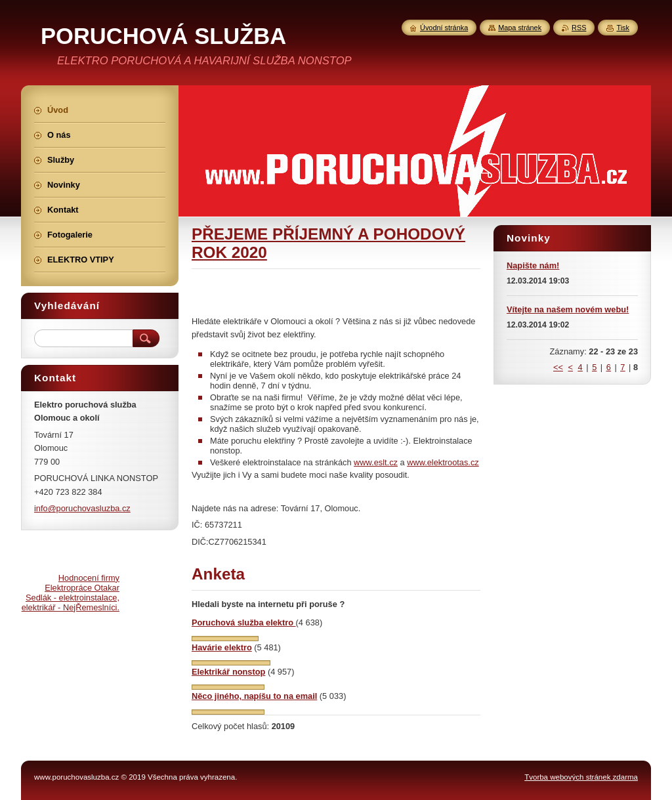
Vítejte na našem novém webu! (568, 309)
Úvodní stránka (444, 28)
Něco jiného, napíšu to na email (254, 696)
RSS (579, 28)
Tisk (623, 28)
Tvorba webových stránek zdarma (581, 777)
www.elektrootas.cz (443, 462)
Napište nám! (533, 265)
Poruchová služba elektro (244, 622)
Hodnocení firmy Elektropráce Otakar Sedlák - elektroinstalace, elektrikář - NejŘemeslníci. (71, 593)
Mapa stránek (520, 28)
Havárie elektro (222, 647)
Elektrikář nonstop (228, 672)
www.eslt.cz (376, 462)
